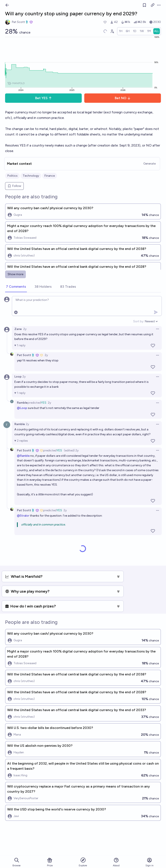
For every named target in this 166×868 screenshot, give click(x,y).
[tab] (16, 287)
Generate (149, 164)
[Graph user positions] (112, 31)
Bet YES (44, 98)
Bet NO (123, 98)
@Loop (22, 408)
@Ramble (23, 456)
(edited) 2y (71, 450)
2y (25, 329)
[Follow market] (144, 5)
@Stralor (23, 516)
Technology (31, 176)
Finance (50, 176)
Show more (15, 274)
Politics (12, 176)
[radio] (121, 31)
